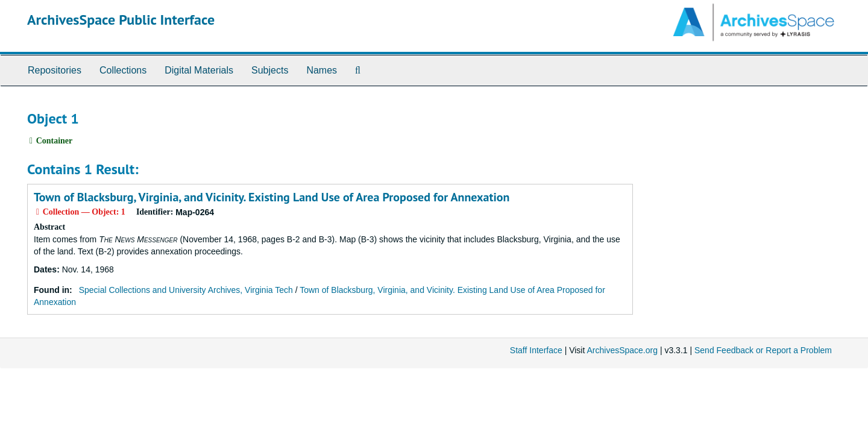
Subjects (270, 70)
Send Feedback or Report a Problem (763, 350)
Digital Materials (199, 70)
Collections (123, 70)
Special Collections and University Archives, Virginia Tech (186, 290)
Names (322, 70)
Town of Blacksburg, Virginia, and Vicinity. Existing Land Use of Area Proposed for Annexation (272, 197)
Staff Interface (536, 350)
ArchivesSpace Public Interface (121, 20)
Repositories (55, 70)
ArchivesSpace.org (622, 350)
